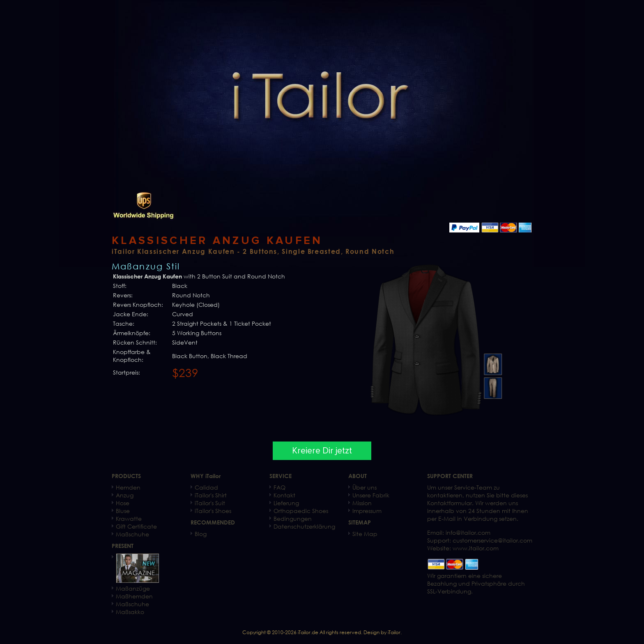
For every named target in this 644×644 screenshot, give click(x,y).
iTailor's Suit (210, 503)
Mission (362, 503)
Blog (201, 534)
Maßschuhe (132, 534)
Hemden (128, 487)
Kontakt (284, 495)
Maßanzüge (133, 588)
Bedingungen (293, 519)
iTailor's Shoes (213, 511)
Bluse (123, 511)
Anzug (125, 495)
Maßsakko (130, 612)
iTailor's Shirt (211, 495)
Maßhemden (134, 596)
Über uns (365, 487)
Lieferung (286, 503)
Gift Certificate (136, 526)
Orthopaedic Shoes (301, 511)
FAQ (279, 487)
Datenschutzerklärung (304, 526)
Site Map (365, 534)
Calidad (206, 487)
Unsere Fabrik (371, 495)
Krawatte (129, 519)
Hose (123, 503)
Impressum (367, 511)
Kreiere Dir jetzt (322, 451)
